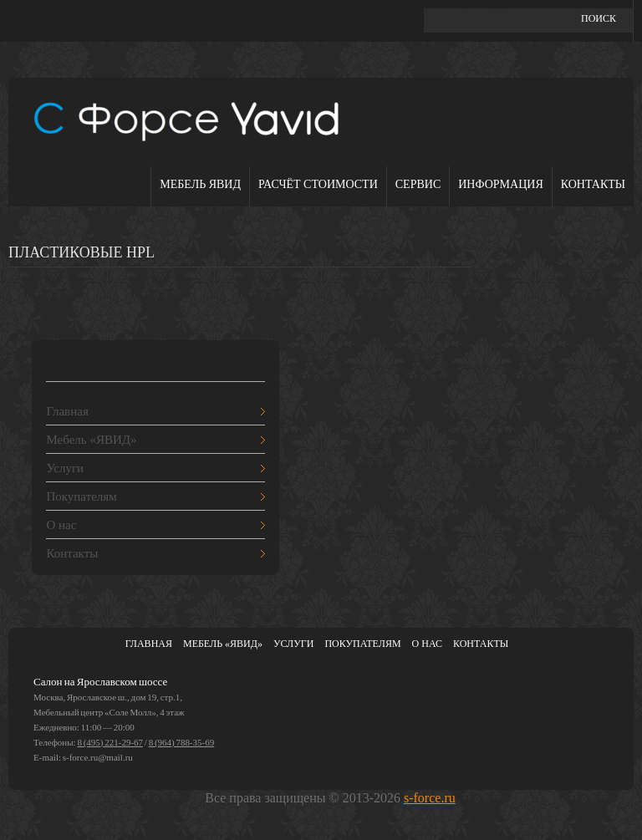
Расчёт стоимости (318, 184)
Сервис (418, 184)
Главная (67, 411)
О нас (61, 525)
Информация (500, 184)
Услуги (65, 468)
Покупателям (81, 496)
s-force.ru (430, 798)
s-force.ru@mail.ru (98, 757)
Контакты (593, 184)
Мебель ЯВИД (200, 184)
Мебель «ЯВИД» (91, 440)
